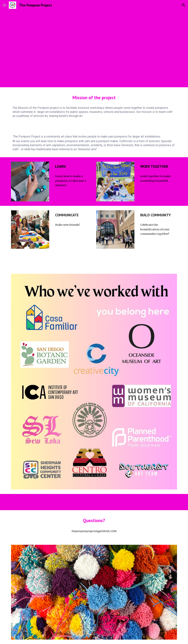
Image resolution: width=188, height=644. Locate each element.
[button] (4, 5)
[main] (94, 97)
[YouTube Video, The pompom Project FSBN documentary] (94, 44)
